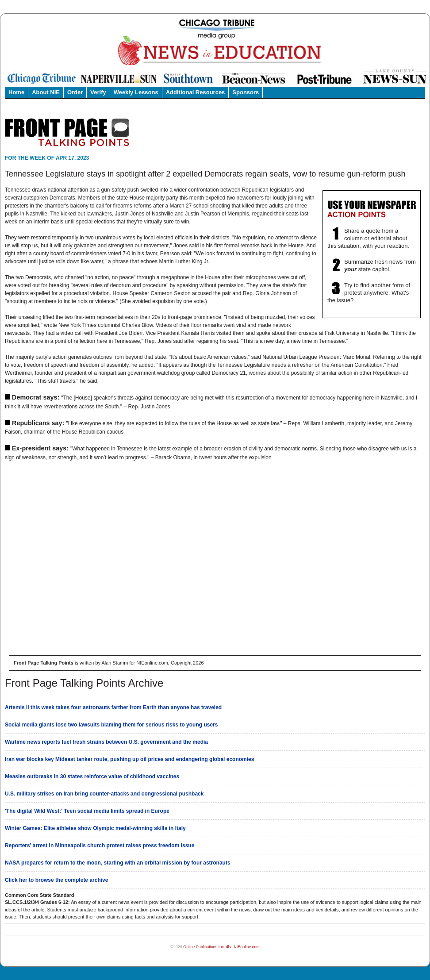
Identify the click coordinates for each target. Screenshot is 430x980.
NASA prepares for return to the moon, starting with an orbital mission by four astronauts (118, 863)
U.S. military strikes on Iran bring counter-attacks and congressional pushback (104, 794)
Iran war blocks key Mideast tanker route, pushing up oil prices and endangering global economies (129, 759)
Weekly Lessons (136, 92)
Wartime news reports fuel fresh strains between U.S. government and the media (106, 742)
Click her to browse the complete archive (56, 880)
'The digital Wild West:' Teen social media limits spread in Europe (87, 811)
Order (75, 92)
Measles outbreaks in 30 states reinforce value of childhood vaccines (92, 776)
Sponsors (246, 92)
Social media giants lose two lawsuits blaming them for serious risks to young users (111, 725)
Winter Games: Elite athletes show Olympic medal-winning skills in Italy (95, 828)
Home (16, 92)
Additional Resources (196, 92)
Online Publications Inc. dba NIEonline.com (221, 947)
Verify (98, 92)
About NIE (46, 92)
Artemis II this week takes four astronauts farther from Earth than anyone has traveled (113, 707)
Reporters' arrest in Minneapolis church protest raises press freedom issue (100, 845)
